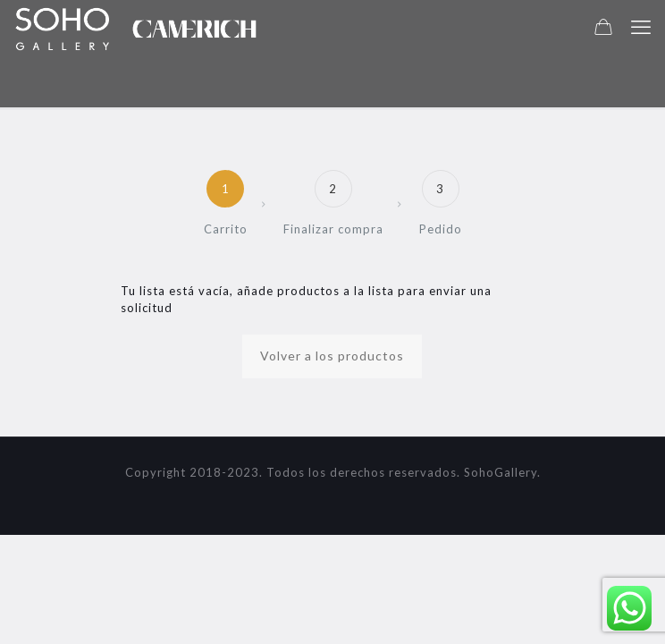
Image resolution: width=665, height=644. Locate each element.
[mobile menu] (641, 27)
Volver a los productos (332, 356)
